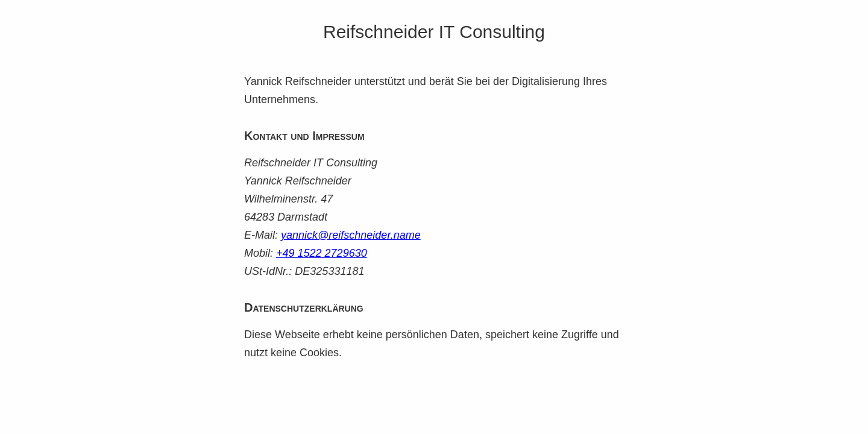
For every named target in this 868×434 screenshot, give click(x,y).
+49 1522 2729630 (322, 253)
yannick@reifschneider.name (351, 235)
